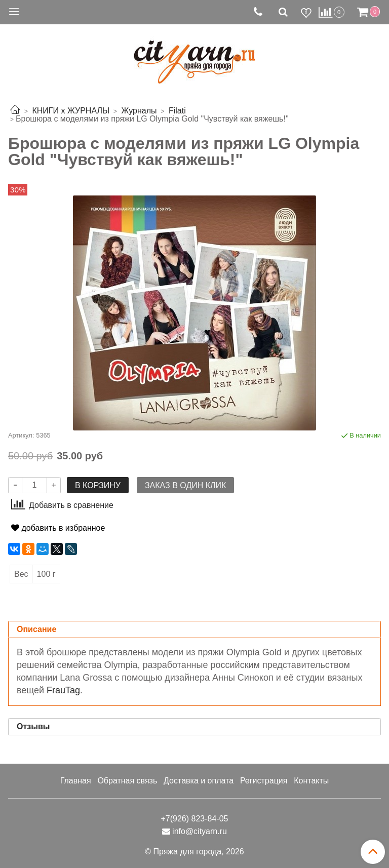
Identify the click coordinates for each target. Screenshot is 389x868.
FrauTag (63, 690)
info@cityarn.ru (200, 831)
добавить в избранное (58, 528)
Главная (76, 781)
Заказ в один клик (185, 485)
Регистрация (264, 781)
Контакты (311, 781)
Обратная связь (127, 781)
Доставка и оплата (199, 781)
